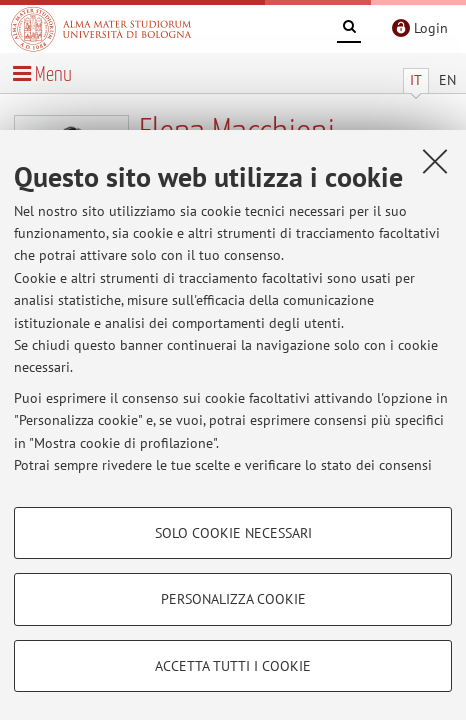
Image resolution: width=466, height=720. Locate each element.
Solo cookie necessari (233, 533)
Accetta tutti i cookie (233, 666)
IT (416, 80)
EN (447, 80)
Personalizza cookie (233, 599)
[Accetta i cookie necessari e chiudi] (435, 161)
